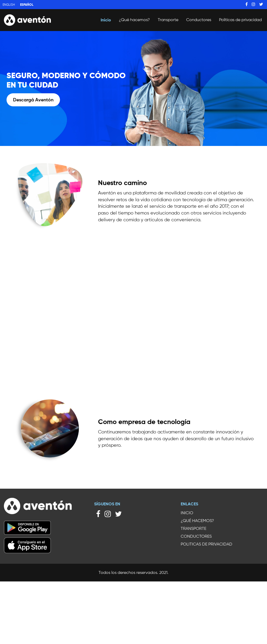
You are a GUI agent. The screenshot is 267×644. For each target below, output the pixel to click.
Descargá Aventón (33, 100)
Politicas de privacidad (240, 20)
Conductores (199, 20)
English (9, 5)
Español (27, 5)
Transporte (168, 20)
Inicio (106, 20)
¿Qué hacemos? (134, 20)
